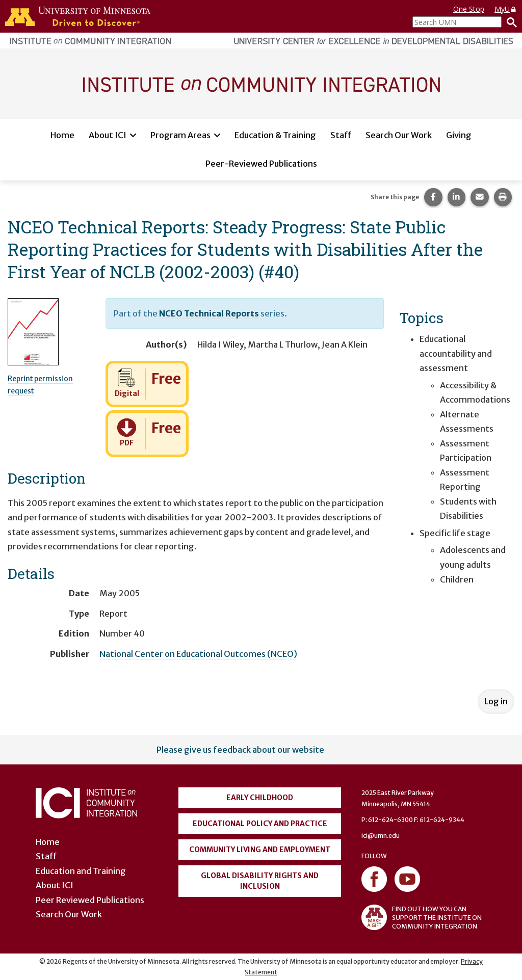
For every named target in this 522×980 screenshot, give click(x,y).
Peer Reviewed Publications (90, 900)
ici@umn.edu (381, 836)
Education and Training (81, 871)
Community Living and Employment (260, 850)
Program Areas (180, 135)
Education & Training (275, 135)
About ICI (108, 135)
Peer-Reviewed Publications (261, 164)
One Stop (469, 9)
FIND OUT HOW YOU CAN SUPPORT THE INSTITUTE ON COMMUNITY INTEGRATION (422, 917)
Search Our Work (399, 135)
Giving (459, 135)
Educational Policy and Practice (260, 824)
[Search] (509, 22)
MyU (506, 9)
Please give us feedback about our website (240, 750)
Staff (341, 135)
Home (62, 135)
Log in (496, 701)
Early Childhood (260, 798)
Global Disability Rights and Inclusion (260, 881)
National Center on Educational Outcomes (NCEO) (198, 654)
